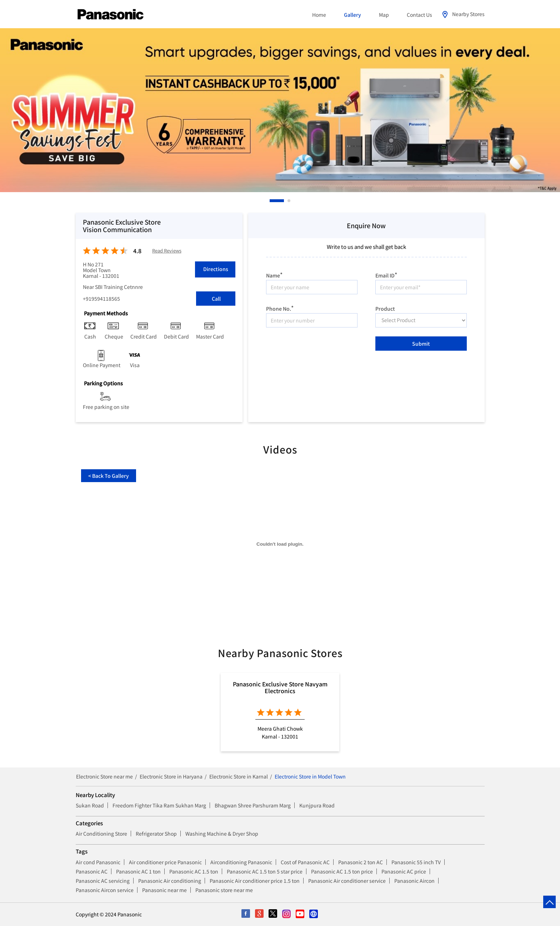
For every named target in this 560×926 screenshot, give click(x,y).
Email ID (386, 274)
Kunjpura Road (317, 805)
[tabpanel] (280, 110)
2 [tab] (289, 201)
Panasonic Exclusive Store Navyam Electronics (280, 687)
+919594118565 (101, 299)
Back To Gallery (109, 476)
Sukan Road (90, 805)
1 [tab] (271, 201)
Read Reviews (167, 251)
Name (274, 274)
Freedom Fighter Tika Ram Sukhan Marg (159, 805)
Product (385, 308)
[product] (421, 320)
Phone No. (280, 308)
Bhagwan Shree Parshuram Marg (253, 805)
